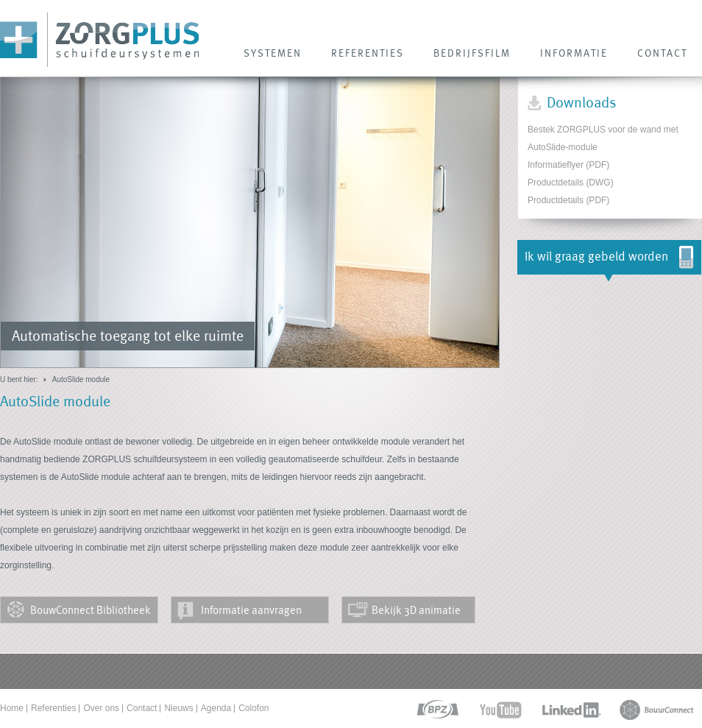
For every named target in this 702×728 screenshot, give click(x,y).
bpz (437, 710)
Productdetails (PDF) (568, 200)
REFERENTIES (368, 53)
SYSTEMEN (273, 53)
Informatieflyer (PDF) (568, 165)
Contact (142, 708)
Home (12, 708)
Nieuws (178, 708)
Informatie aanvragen (251, 610)
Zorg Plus (100, 40)
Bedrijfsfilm (472, 53)
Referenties (53, 708)
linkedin (571, 710)
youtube (501, 710)
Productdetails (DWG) (571, 183)
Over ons (101, 708)
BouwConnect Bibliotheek (91, 610)
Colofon (253, 708)
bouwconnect (657, 710)
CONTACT (662, 53)
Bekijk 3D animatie (416, 610)
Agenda (216, 708)
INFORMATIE (574, 53)
